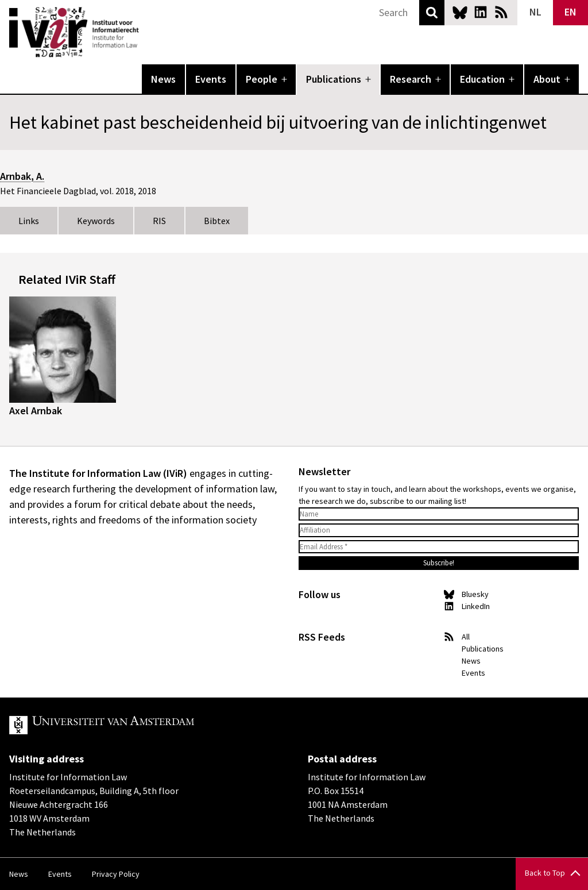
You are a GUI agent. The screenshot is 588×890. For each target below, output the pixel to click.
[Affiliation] (439, 530)
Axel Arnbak (36, 411)
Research (411, 79)
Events (211, 79)
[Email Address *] (439, 547)
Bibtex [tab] (217, 221)
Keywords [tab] (96, 221)
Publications (334, 79)
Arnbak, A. (22, 176)
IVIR (147, 32)
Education (482, 79)
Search (432, 13)
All (466, 637)
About (547, 79)
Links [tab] (29, 221)
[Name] (439, 514)
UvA (142, 725)
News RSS (501, 12)
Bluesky (460, 12)
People (262, 79)
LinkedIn (481, 12)
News (163, 79)
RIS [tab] (159, 221)
